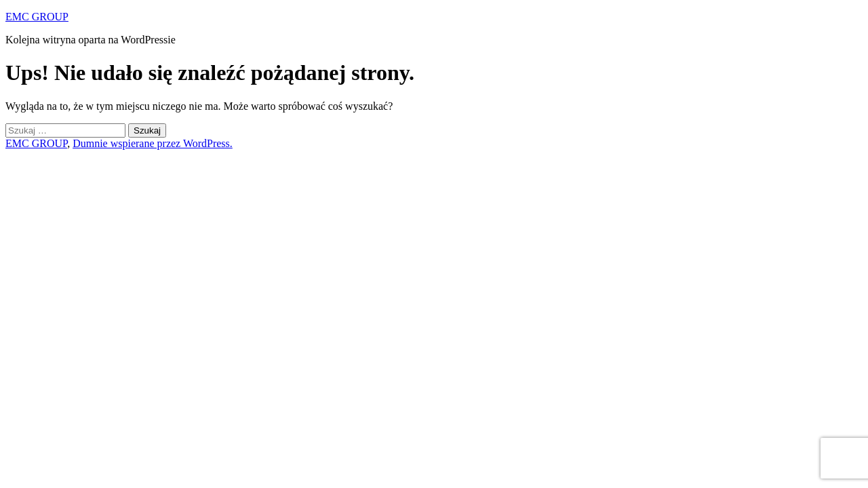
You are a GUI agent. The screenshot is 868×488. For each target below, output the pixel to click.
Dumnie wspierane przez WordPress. (153, 143)
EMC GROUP (37, 17)
